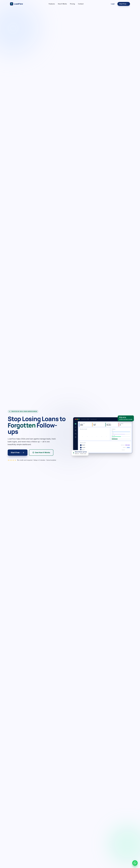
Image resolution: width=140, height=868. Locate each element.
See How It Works (41, 453)
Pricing (72, 4)
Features (52, 4)
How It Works (62, 4)
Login (113, 4)
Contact (81, 4)
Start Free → (124, 4)
